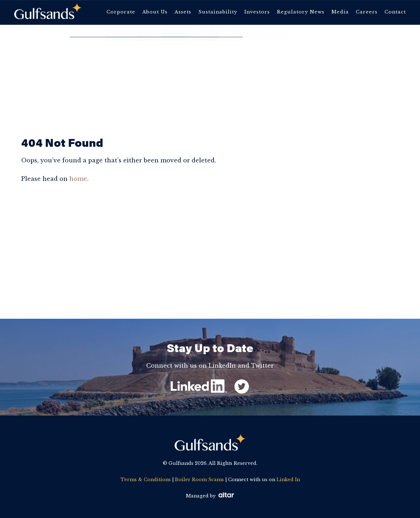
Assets (183, 12)
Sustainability (218, 12)
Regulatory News (301, 12)
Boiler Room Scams (199, 480)
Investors (257, 12)
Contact (395, 12)
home (78, 179)
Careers (367, 12)
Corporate (121, 12)
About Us (155, 12)
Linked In (288, 480)
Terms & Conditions (146, 480)
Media (340, 12)
